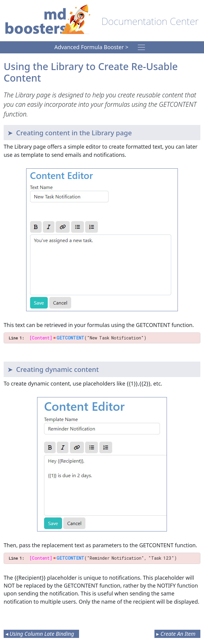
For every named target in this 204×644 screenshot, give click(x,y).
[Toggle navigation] (141, 47)
